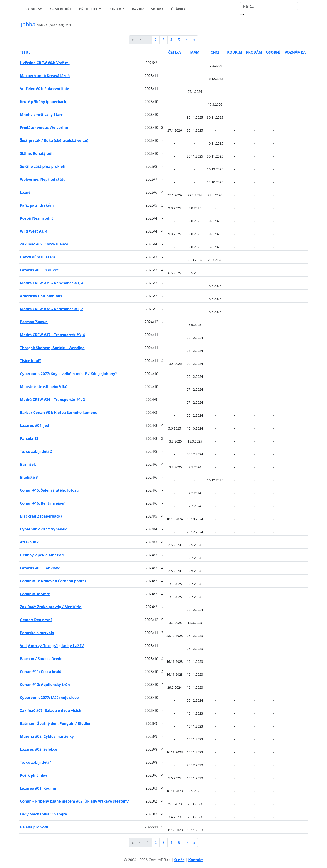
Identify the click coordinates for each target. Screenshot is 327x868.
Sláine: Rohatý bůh (37, 153)
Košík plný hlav (34, 775)
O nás (179, 860)
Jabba (28, 24)
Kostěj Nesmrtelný (37, 218)
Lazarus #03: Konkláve (40, 568)
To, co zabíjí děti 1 (36, 762)
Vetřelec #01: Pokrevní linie (45, 89)
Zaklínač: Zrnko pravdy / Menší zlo (51, 607)
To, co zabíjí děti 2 (36, 451)
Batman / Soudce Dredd (41, 659)
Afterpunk (29, 542)
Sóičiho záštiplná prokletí (43, 166)
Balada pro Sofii (34, 827)
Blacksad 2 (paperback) (41, 516)
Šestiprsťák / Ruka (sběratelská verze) (54, 140)
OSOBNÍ (273, 52)
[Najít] (269, 6)
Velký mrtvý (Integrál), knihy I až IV (52, 646)
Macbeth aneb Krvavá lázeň (45, 76)
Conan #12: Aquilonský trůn (45, 685)
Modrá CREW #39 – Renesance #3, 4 (51, 283)
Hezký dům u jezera (38, 257)
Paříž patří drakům (37, 205)
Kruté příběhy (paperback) (44, 102)
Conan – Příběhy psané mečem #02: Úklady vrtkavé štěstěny (74, 801)
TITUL (25, 52)
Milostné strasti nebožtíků (44, 387)
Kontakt (196, 860)
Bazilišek (28, 464)
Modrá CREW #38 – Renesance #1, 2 (51, 309)
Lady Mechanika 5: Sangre (43, 814)
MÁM (195, 52)
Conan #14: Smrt (35, 594)
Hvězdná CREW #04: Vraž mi (45, 63)
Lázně (25, 192)
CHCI (215, 52)
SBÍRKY (157, 9)
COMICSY (34, 9)
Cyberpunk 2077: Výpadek (43, 529)
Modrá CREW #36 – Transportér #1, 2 (52, 400)
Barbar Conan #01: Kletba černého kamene (59, 413)
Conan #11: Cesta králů (41, 672)
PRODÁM (254, 52)
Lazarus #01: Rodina (38, 788)
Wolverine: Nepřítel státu (43, 179)
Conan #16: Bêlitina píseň (43, 503)
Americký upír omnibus (41, 296)
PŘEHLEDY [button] (89, 9)
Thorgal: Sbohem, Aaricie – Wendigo (52, 348)
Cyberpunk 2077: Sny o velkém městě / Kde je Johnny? (68, 374)
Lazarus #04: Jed (35, 425)
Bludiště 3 (29, 477)
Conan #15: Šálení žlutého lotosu (49, 490)
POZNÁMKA (295, 52)
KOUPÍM (235, 52)
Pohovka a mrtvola (37, 633)
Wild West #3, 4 (34, 231)
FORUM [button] (115, 9)
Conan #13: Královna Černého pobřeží (54, 581)
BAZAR (138, 9)
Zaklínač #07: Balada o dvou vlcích (51, 710)
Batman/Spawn (34, 322)
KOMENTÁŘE (61, 9)
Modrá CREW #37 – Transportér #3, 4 (52, 335)
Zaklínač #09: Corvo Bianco (44, 244)
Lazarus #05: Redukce (39, 270)
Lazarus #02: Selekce (38, 749)
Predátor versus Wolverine (44, 128)
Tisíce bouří (30, 361)
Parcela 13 (29, 438)
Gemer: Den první (36, 620)
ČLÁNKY (178, 9)
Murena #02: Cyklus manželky (47, 736)
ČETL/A (175, 52)
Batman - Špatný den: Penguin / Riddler (55, 723)
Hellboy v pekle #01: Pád (42, 555)
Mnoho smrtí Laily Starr (41, 115)
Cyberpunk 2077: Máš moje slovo (49, 698)
